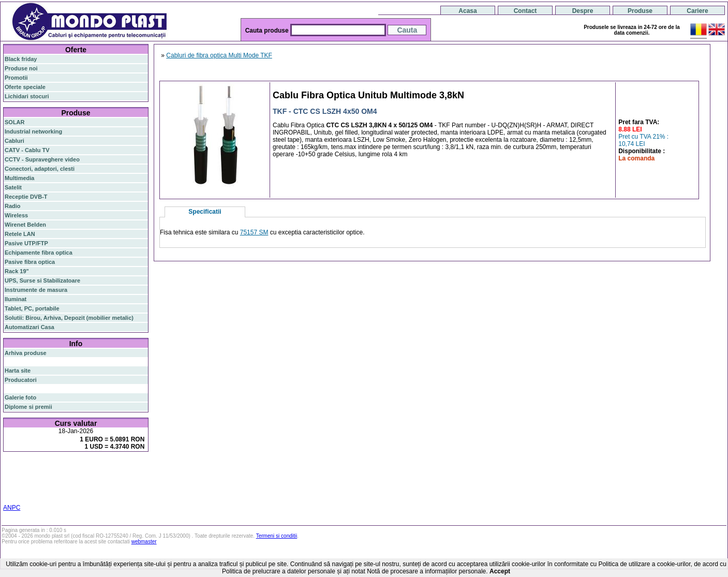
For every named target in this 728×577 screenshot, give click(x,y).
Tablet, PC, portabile (32, 308)
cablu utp (33, 487)
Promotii (16, 78)
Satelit (13, 187)
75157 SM (254, 232)
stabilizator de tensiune (92, 481)
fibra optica (26, 469)
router (85, 468)
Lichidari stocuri (27, 96)
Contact (525, 11)
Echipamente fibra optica (39, 253)
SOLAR (15, 122)
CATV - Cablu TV (27, 150)
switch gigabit (23, 481)
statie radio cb (126, 494)
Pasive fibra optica (30, 262)
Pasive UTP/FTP (26, 243)
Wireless (16, 215)
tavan (12, 487)
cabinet (14, 494)
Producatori (21, 380)
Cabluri (14, 141)
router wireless (117, 475)
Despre (583, 11)
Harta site (18, 371)
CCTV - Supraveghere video (42, 159)
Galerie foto (20, 397)
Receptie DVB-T (26, 197)
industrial (38, 494)
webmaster (144, 542)
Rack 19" (17, 271)
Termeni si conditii (277, 536)
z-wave (56, 487)
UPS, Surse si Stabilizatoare (42, 280)
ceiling (134, 481)
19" (56, 494)
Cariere (697, 11)
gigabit (108, 468)
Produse (640, 11)
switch (62, 469)
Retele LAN (20, 234)
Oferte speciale (25, 87)
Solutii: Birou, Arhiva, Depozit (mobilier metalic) (69, 318)
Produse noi (21, 68)
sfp (55, 481)
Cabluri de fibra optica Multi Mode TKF (219, 55)
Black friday (21, 59)
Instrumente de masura (36, 290)
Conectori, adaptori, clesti (40, 169)
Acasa (467, 11)
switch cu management (98, 487)
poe (125, 468)
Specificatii (205, 212)
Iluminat (16, 299)
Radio (13, 206)
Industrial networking (33, 131)
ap (46, 481)
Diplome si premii (28, 407)
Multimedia (19, 178)
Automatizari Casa (29, 327)
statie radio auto (84, 494)
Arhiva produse (26, 353)
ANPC (12, 508)
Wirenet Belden (25, 225)
